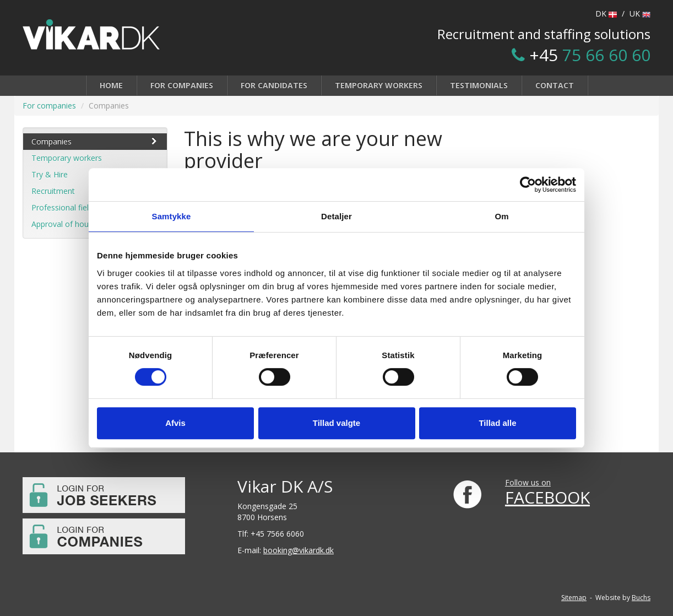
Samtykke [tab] (172, 216)
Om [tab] (501, 216)
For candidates (274, 85)
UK (640, 13)
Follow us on (528, 482)
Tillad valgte (336, 423)
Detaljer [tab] (336, 216)
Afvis (175, 423)
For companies (182, 85)
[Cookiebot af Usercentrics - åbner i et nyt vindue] (528, 185)
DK (606, 13)
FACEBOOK (547, 497)
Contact (555, 85)
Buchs (641, 598)
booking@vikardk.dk (298, 550)
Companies (95, 141)
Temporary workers (379, 85)
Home (111, 85)
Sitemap (574, 598)
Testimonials (479, 85)
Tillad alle (497, 423)
